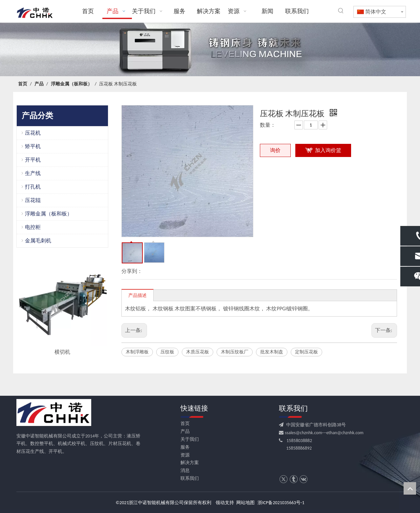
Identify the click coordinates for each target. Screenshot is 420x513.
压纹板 (167, 352)
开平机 (33, 160)
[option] (62, 307)
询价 (275, 150)
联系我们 (190, 478)
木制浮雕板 (137, 352)
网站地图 (245, 503)
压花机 (33, 133)
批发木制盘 (272, 352)
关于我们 (190, 439)
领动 (220, 503)
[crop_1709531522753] (210, 50)
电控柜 (33, 227)
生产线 (33, 173)
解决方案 (190, 463)
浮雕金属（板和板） (49, 214)
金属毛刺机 (38, 241)
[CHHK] (54, 413)
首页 (185, 424)
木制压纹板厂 (235, 352)
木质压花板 (198, 352)
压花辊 (33, 200)
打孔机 (33, 187)
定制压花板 (306, 352)
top (410, 488)
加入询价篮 (328, 150)
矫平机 (33, 146)
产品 (185, 431)
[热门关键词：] (341, 11)
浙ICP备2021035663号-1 (281, 503)
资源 (185, 455)
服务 (185, 447)
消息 (185, 470)
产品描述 (137, 295)
